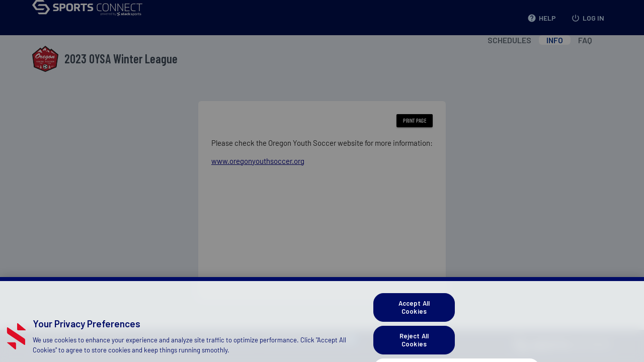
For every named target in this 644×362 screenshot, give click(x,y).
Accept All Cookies (414, 327)
